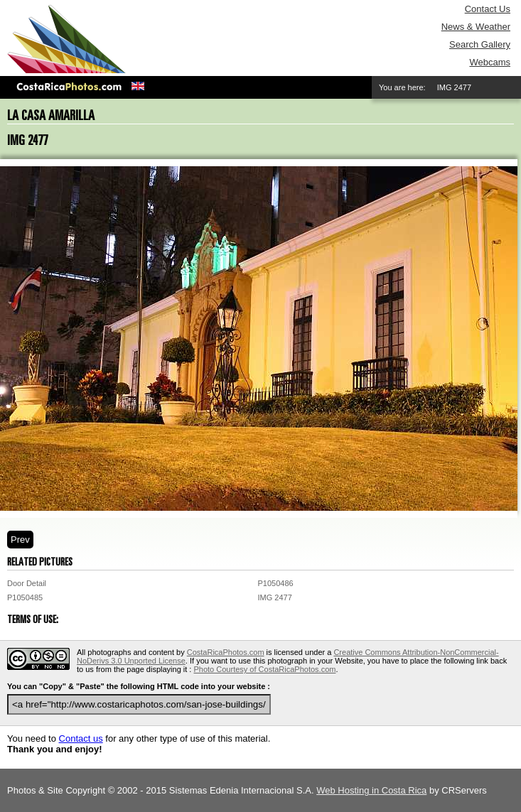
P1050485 (25, 597)
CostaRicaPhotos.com (226, 652)
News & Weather (476, 27)
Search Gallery (480, 44)
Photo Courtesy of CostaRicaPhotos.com (264, 669)
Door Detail (27, 583)
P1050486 (276, 583)
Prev (20, 540)
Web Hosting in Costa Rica (371, 790)
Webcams (490, 62)
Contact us (81, 738)
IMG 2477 (275, 597)
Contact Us (488, 9)
